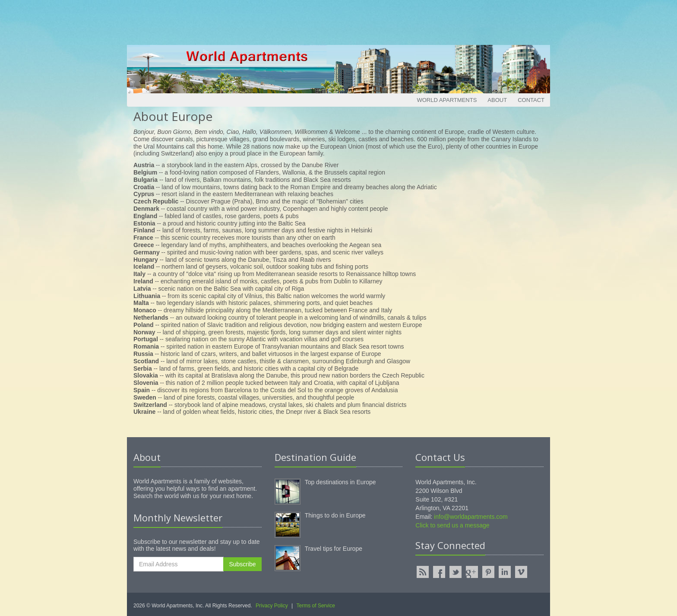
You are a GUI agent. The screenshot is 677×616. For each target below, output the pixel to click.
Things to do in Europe (335, 515)
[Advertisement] (338, 19)
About (497, 100)
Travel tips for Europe (334, 549)
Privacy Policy (272, 606)
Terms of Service (316, 606)
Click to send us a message (452, 525)
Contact (531, 100)
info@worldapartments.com (471, 517)
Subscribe (242, 564)
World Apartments (447, 100)
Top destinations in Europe (340, 482)
